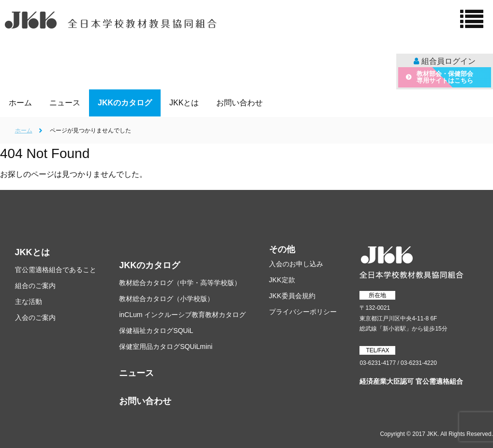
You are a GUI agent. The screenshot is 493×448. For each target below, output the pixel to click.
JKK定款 (282, 280)
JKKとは (32, 252)
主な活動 (29, 302)
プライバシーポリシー (303, 312)
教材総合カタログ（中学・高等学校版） (180, 283)
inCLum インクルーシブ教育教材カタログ (182, 315)
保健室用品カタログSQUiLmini (166, 347)
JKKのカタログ (149, 265)
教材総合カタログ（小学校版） (166, 299)
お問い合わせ (145, 401)
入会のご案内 (35, 318)
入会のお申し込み (296, 264)
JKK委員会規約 (292, 296)
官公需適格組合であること (56, 270)
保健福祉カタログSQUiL (156, 331)
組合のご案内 (35, 286)
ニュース (136, 373)
